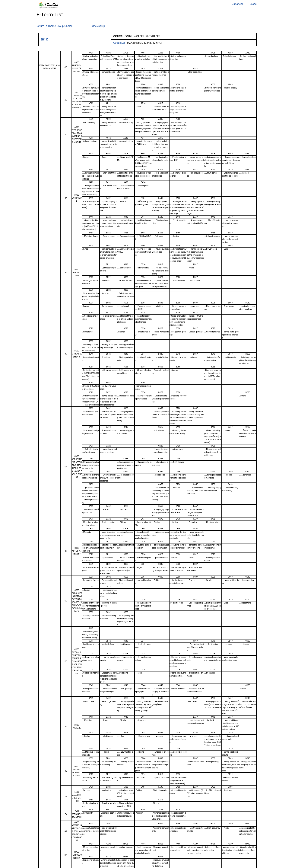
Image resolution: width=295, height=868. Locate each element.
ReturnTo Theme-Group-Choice (54, 26)
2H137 (44, 40)
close (254, 4)
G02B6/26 (119, 43)
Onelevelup (98, 26)
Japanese (238, 4)
